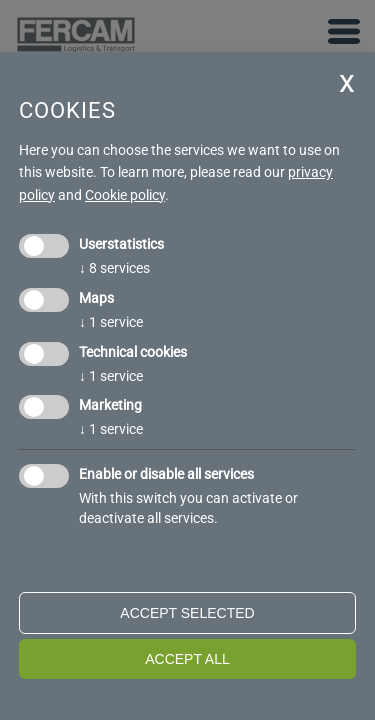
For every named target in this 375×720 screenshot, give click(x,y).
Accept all (187, 659)
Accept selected (187, 613)
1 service (111, 322)
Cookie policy (125, 195)
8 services (114, 268)
